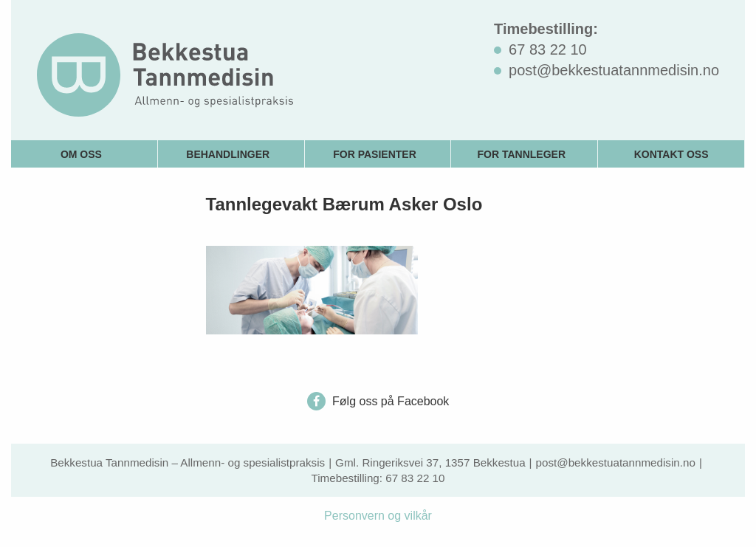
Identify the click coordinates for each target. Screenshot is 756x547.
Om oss (81, 154)
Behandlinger (228, 154)
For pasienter (375, 154)
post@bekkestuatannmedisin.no (616, 462)
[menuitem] (85, 154)
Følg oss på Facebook (378, 401)
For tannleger (522, 154)
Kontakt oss (671, 154)
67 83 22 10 (415, 478)
